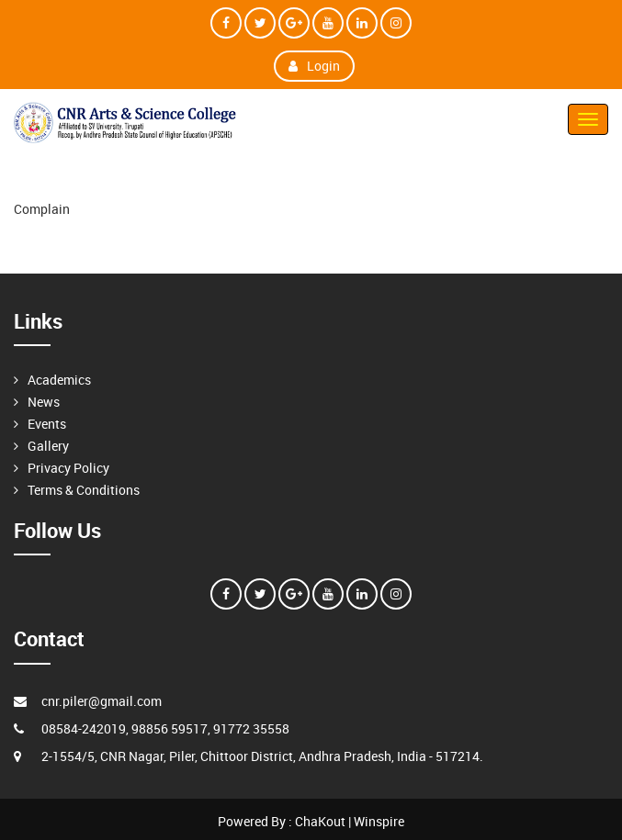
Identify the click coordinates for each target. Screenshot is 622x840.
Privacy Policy (68, 468)
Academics (59, 380)
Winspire (379, 821)
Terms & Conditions (84, 490)
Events (47, 424)
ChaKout (320, 821)
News (44, 402)
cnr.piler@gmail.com (102, 701)
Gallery (48, 446)
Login (314, 66)
